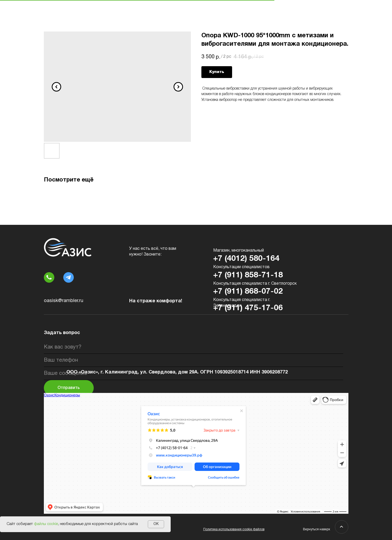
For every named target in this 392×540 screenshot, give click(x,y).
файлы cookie (46, 524)
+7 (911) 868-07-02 (248, 292)
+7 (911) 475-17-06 (248, 308)
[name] (194, 347)
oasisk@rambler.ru (64, 301)
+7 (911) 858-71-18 (248, 275)
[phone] (194, 360)
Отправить (69, 388)
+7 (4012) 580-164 (246, 259)
